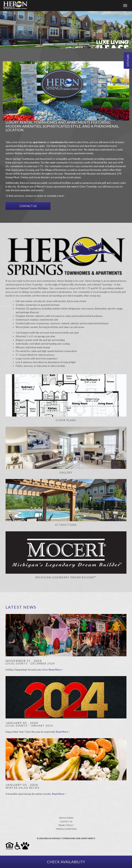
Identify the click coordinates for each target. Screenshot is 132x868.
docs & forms (66, 818)
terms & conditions (66, 829)
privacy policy (66, 825)
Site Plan (128, 61)
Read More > (56, 670)
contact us (66, 822)
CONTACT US (28, 206)
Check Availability (66, 862)
